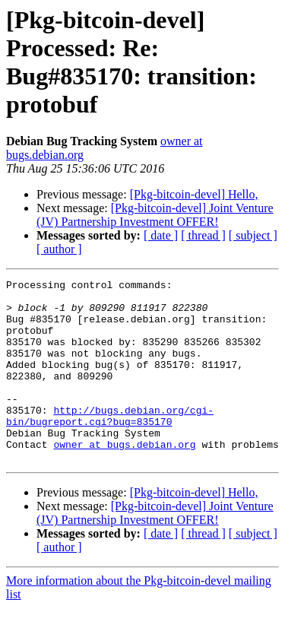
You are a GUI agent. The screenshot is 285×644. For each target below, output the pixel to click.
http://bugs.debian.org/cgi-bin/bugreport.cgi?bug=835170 (110, 444)
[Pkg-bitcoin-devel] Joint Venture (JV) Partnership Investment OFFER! (155, 215)
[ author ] (59, 249)
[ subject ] (253, 235)
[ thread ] (203, 235)
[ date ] (161, 235)
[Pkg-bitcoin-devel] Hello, (194, 194)
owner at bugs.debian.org (124, 478)
